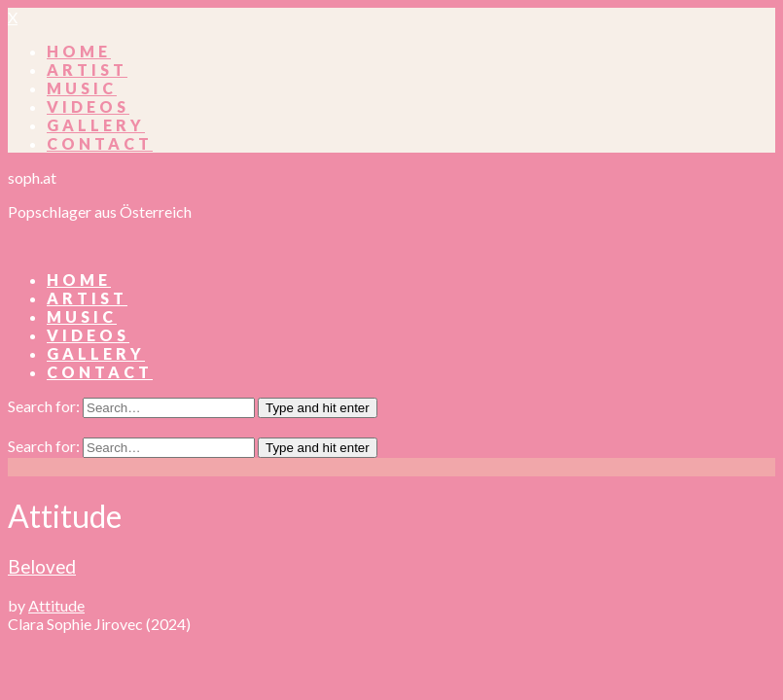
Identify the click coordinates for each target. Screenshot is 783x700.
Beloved (42, 567)
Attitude (56, 605)
